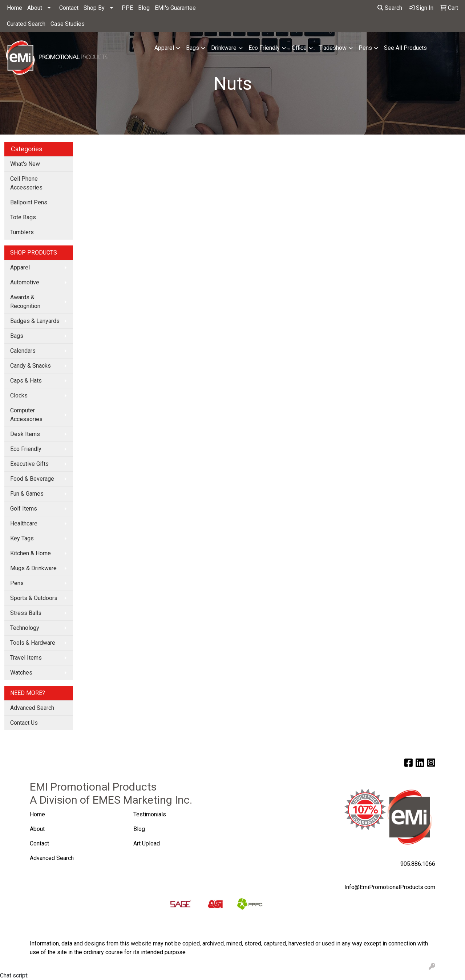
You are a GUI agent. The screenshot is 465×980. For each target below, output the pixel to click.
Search (390, 8)
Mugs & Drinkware (33, 568)
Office (299, 48)
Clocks (19, 395)
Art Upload (147, 843)
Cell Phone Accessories (26, 183)
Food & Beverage (32, 479)
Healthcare (24, 523)
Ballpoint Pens (29, 202)
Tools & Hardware (33, 643)
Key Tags (22, 538)
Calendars (23, 351)
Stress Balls (26, 613)
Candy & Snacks (31, 366)
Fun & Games (27, 494)
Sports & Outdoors (34, 598)
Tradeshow (333, 48)
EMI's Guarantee (175, 8)
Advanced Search (32, 708)
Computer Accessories (26, 415)
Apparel (164, 48)
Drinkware (224, 48)
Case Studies (68, 24)
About (35, 8)
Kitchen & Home (31, 553)
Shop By (94, 8)
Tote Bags (23, 217)
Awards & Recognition (25, 302)
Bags (193, 48)
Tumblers (22, 232)
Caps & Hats (26, 381)
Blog (144, 8)
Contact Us (24, 723)
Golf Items (24, 509)
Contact (69, 8)
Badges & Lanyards (35, 321)
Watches (21, 673)
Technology (25, 628)
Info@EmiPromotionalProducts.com (390, 887)
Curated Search (26, 24)
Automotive (25, 282)
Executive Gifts (29, 464)
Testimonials (150, 814)
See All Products (405, 48)
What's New (25, 164)
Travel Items (26, 658)
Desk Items (25, 434)
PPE (127, 8)
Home (15, 8)
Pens (365, 48)
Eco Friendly (264, 48)
